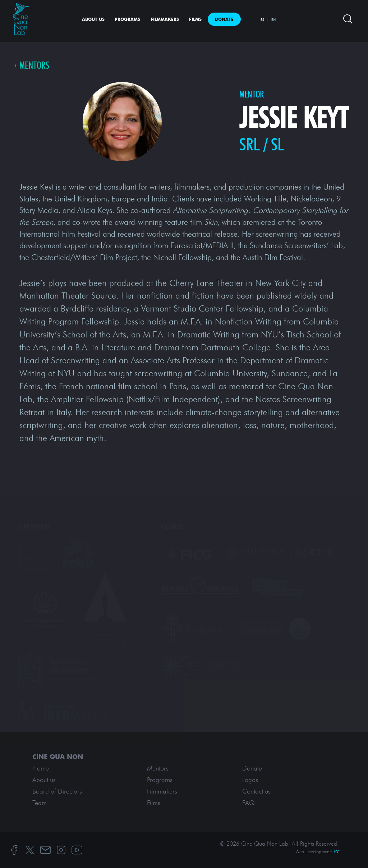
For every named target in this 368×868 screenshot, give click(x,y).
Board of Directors (57, 791)
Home (41, 768)
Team (40, 803)
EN (273, 20)
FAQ (249, 803)
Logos (250, 780)
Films (195, 19)
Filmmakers (165, 19)
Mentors (34, 66)
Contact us (256, 791)
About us (93, 19)
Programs (127, 19)
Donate (224, 19)
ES (262, 20)
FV (336, 852)
